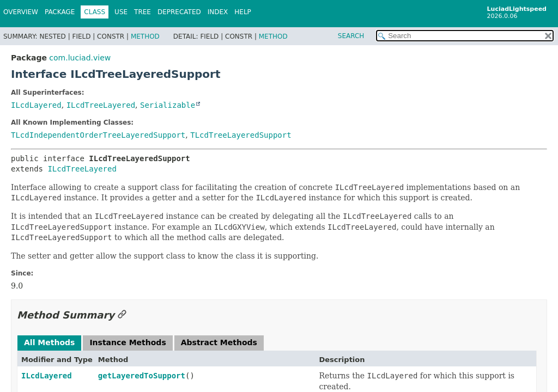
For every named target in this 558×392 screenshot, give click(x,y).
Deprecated (179, 12)
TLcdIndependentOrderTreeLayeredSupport (98, 135)
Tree (142, 12)
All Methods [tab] (49, 342)
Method (145, 36)
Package (60, 12)
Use (121, 12)
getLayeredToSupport (142, 376)
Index (218, 12)
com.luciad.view (80, 58)
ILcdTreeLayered (101, 105)
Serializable (168, 105)
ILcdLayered (36, 105)
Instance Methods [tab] (128, 342)
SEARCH (351, 36)
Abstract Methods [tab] (219, 342)
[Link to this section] (122, 315)
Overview (21, 12)
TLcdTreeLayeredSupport (241, 135)
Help (243, 12)
